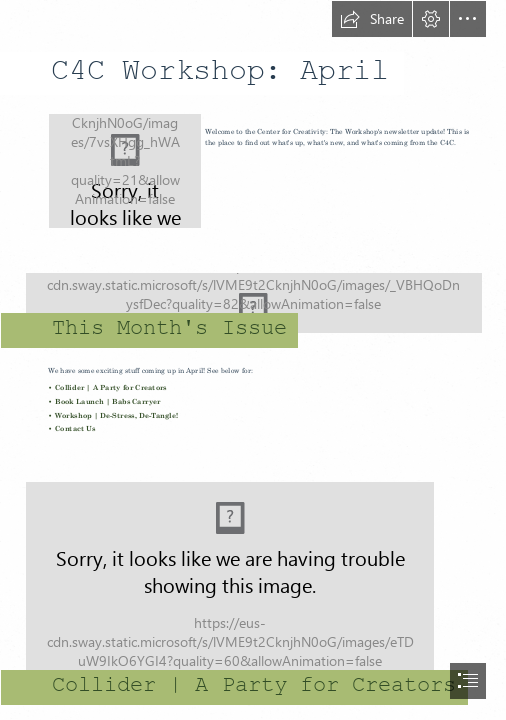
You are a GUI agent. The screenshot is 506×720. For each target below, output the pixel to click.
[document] (253, 360)
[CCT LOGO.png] (124, 170)
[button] (372, 19)
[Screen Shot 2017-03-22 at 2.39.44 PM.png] (253, 577)
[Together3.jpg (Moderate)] (253, 294)
